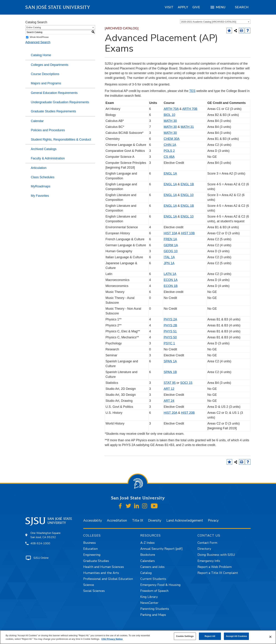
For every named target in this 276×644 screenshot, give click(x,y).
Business (90, 543)
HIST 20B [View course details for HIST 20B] (188, 413)
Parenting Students (155, 609)
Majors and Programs (46, 83)
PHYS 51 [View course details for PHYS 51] (170, 331)
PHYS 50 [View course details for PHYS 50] (170, 337)
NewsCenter (149, 603)
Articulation (39, 168)
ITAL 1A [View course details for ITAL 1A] (169, 257)
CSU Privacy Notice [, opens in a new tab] (112, 639)
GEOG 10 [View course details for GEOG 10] (171, 251)
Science (89, 585)
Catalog (146, 573)
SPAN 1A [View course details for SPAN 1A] (170, 361)
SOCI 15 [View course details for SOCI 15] (186, 383)
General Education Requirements (54, 93)
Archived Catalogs (44, 149)
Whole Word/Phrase (39, 37)
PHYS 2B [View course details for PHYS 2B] (170, 325)
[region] (169, 7)
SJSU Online (41, 558)
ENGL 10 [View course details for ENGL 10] (187, 195)
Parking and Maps (153, 615)
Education (90, 549)
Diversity (155, 521)
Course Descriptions (45, 74)
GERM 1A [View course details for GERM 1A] (171, 245)
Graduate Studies (96, 561)
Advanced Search (38, 42)
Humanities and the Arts (101, 573)
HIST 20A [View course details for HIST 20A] (170, 413)
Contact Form (207, 543)
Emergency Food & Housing (160, 585)
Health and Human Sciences (104, 567)
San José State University (58, 7)
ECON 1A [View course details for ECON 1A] (171, 280)
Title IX (138, 521)
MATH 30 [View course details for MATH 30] (170, 121)
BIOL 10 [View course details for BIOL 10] (169, 115)
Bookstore (148, 555)
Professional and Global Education (108, 579)
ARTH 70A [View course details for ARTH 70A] (171, 109)
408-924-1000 (40, 543)
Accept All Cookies (236, 636)
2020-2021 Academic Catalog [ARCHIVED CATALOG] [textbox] (209, 22)
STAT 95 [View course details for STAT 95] (170, 383)
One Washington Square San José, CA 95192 (46, 535)
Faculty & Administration (48, 158)
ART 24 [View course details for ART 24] (169, 401)
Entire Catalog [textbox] (34, 27)
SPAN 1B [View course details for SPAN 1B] (170, 372)
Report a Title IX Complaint (218, 573)
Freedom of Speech (154, 591)
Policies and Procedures (48, 130)
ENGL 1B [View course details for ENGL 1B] (187, 184)
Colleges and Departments (50, 65)
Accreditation (117, 521)
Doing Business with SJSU (216, 555)
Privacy (213, 521)
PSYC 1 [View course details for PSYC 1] (169, 343)
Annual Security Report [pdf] (161, 549)
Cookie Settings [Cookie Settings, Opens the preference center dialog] (185, 636)
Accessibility (93, 521)
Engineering (92, 555)
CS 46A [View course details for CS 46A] (169, 157)
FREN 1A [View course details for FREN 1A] (170, 239)
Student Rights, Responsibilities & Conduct (61, 140)
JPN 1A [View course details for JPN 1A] (169, 263)
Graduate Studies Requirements (53, 111)
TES (192, 91)
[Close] (270, 637)
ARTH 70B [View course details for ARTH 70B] (190, 109)
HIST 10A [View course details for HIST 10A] (170, 233)
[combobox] (215, 22)
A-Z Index (147, 543)
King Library (149, 597)
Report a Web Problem (215, 567)
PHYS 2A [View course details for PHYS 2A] (170, 319)
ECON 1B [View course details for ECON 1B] (171, 286)
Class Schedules (43, 177)
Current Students (153, 579)
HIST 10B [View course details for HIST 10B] (188, 233)
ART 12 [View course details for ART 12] (169, 389)
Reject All (210, 636)
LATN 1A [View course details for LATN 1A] (170, 274)
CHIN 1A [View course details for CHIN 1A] (170, 145)
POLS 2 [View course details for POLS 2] (169, 151)
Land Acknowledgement (185, 521)
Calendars (148, 561)
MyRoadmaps (41, 186)
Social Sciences (94, 591)
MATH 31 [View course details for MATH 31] (187, 127)
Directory (204, 549)
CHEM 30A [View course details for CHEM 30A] (172, 139)
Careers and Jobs (152, 567)
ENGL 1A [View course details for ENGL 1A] (170, 174)
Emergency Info (209, 561)
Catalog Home (41, 55)
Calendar (37, 121)
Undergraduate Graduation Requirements (60, 102)
